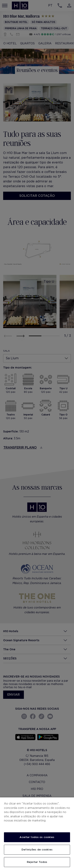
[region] (37, 833)
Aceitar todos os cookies (37, 837)
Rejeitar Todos (37, 862)
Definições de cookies (37, 850)
